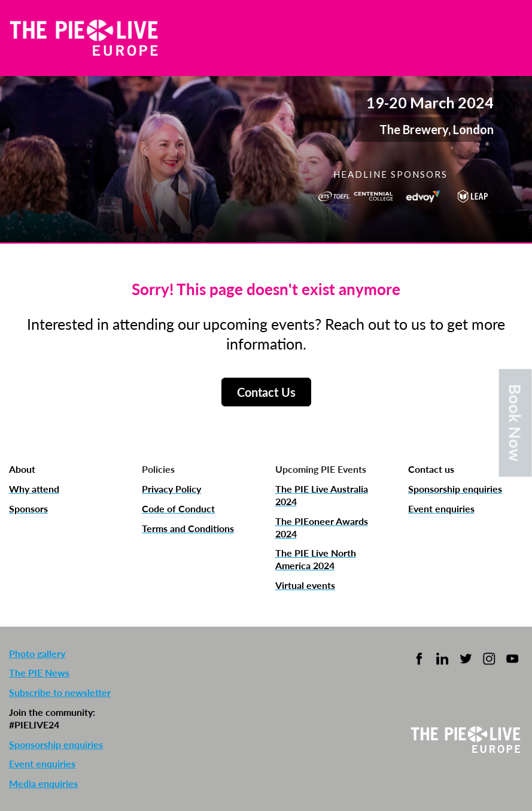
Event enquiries (42, 763)
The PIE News (39, 672)
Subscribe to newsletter (60, 692)
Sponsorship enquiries (56, 744)
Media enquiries (43, 783)
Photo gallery (37, 653)
